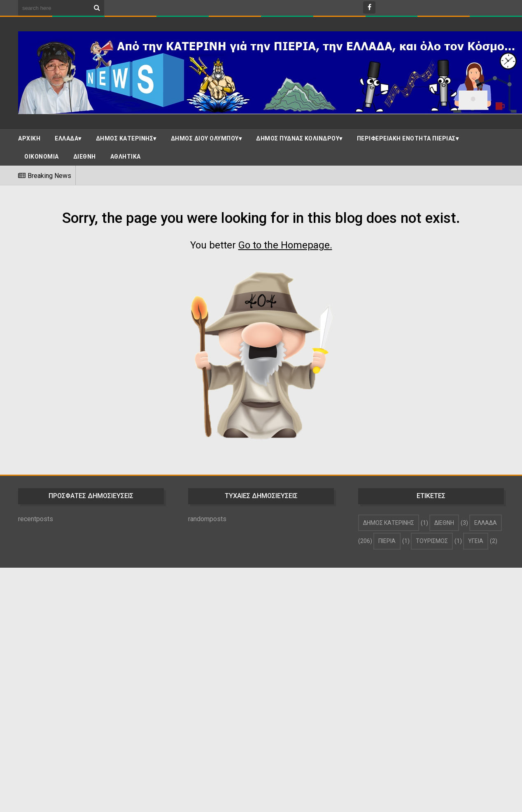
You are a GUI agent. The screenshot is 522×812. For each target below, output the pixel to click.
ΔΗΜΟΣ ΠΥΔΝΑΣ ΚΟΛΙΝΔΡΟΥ (298, 138)
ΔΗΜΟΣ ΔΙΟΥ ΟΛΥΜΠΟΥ (205, 138)
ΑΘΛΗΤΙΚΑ (126, 157)
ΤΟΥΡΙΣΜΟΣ (432, 541)
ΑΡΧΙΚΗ (29, 138)
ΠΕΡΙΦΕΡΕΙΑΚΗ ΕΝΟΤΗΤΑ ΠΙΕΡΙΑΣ (406, 138)
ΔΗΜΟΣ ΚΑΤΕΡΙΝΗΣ (125, 138)
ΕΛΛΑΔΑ (66, 138)
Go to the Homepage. (285, 245)
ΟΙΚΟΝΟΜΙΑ (42, 157)
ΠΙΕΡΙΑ (387, 541)
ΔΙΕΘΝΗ (85, 157)
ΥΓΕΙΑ (476, 541)
